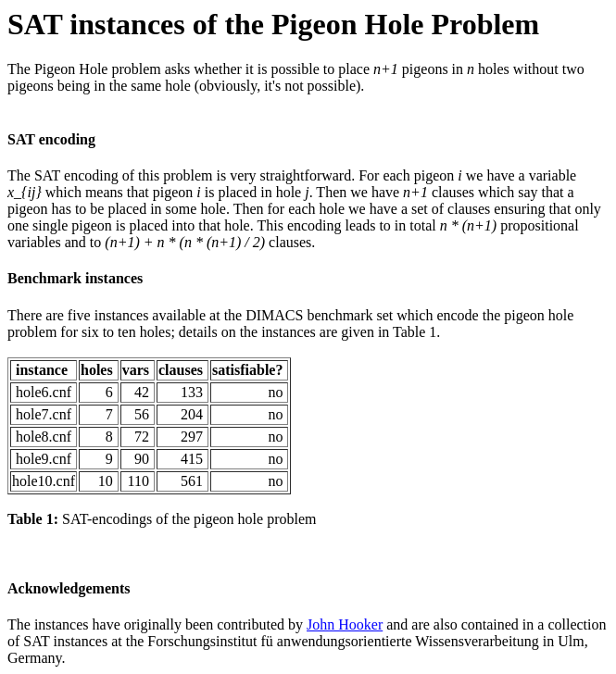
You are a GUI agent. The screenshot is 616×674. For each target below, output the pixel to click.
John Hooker (345, 624)
